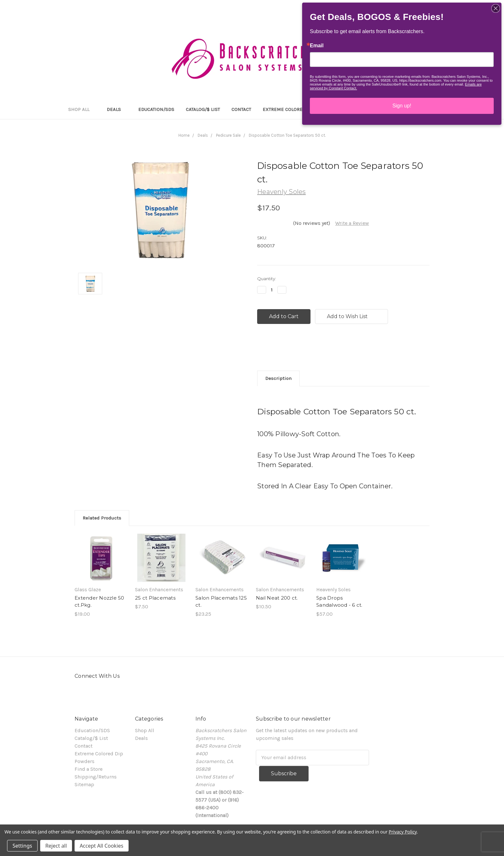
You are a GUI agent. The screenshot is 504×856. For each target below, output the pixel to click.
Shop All (82, 109)
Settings (22, 846)
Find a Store (89, 769)
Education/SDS (156, 109)
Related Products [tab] (102, 518)
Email (317, 46)
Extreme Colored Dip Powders (300, 109)
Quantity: (267, 279)
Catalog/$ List (203, 109)
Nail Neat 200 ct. (277, 598)
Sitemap (84, 784)
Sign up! (402, 106)
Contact (241, 109)
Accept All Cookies (102, 846)
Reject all (56, 846)
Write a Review (352, 223)
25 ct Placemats (155, 598)
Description (278, 378)
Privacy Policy (403, 832)
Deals (117, 109)
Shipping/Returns (96, 777)
